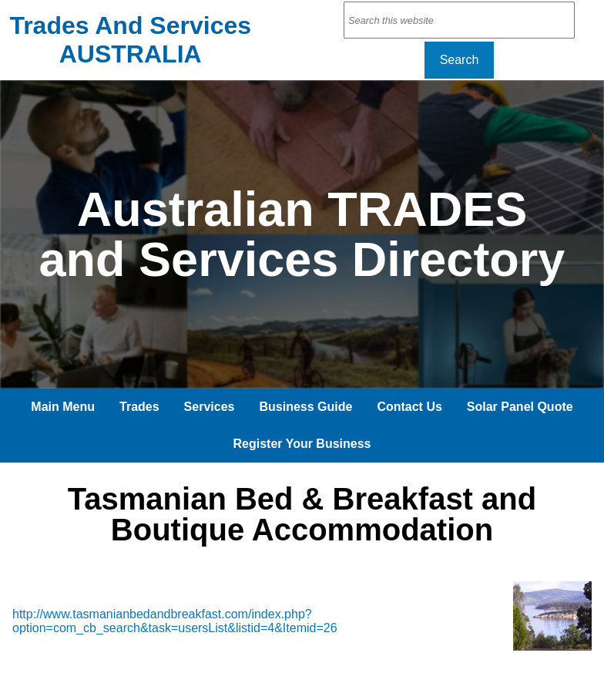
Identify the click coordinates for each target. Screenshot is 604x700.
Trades (139, 407)
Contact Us (409, 407)
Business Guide (305, 407)
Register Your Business (302, 444)
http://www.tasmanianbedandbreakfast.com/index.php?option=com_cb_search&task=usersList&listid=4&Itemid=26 (175, 621)
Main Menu (63, 407)
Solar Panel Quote (520, 407)
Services (210, 407)
